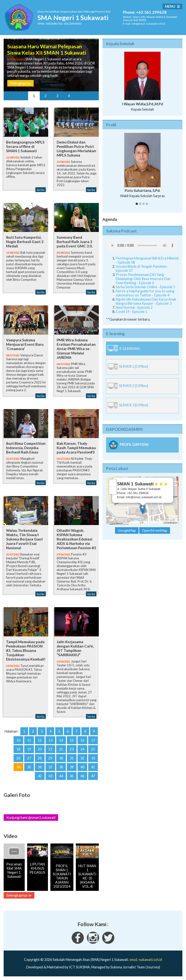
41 (93, 767)
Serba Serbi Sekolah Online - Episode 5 (145, 287)
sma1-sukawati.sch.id (146, 960)
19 (29, 749)
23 (72, 749)
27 (29, 758)
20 (40, 749)
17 (93, 740)
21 (50, 749)
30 (61, 758)
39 (72, 767)
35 (29, 767)
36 (40, 767)
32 (82, 758)
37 (50, 767)
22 (61, 749)
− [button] (113, 490)
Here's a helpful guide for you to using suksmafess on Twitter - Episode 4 (145, 293)
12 (40, 740)
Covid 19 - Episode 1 (132, 312)
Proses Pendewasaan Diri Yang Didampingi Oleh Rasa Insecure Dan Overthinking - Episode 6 (143, 279)
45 (72, 776)
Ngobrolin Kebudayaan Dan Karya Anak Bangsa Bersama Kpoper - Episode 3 (146, 301)
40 (82, 767)
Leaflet (135, 523)
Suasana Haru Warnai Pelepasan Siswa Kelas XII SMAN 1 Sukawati (47, 50)
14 (61, 740)
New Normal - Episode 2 (134, 307)
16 (82, 740)
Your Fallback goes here (142, 245)
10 (18, 740)
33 (93, 758)
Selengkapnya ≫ (19, 895)
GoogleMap (127, 530)
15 (72, 740)
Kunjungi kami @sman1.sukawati (31, 818)
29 (50, 758)
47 (93, 776)
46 (82, 776)
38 (61, 767)
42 (40, 776)
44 (61, 776)
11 (29, 740)
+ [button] (113, 483)
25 (93, 749)
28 (40, 758)
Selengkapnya (20, 83)
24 (82, 749)
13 (50, 740)
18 (18, 749)
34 (18, 767)
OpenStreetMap (154, 523)
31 (72, 758)
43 (50, 776)
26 (18, 758)
